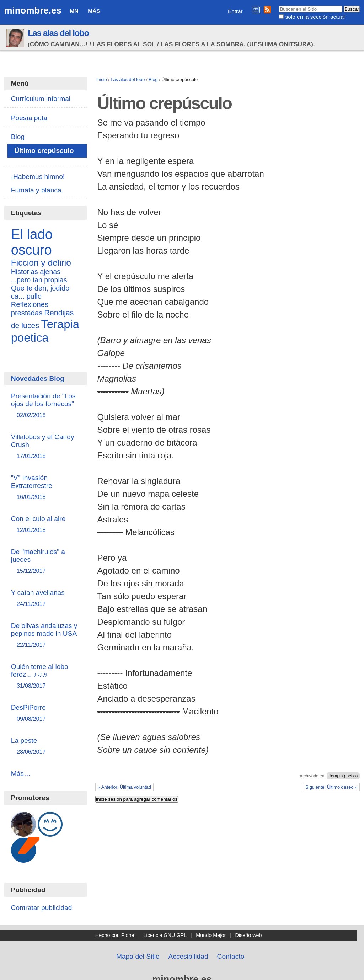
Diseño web (248, 935)
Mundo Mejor (211, 935)
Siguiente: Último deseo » (331, 787)
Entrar (235, 11)
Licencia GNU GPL (165, 935)
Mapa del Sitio (138, 956)
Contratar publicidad (42, 908)
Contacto (231, 956)
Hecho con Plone (115, 935)
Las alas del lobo (58, 33)
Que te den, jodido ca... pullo (40, 292)
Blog (153, 79)
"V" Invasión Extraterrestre (46, 488)
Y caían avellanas (46, 599)
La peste (46, 747)
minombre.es (33, 10)
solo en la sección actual (315, 17)
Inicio (102, 79)
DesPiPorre (46, 713)
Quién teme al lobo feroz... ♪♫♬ (46, 677)
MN (74, 11)
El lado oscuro (32, 242)
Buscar (279, 5)
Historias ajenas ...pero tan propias (39, 276)
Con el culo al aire (46, 525)
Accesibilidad (188, 956)
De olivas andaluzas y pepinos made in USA (46, 636)
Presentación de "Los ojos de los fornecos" (46, 406)
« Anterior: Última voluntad (124, 787)
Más (94, 11)
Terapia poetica (343, 776)
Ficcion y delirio (41, 263)
